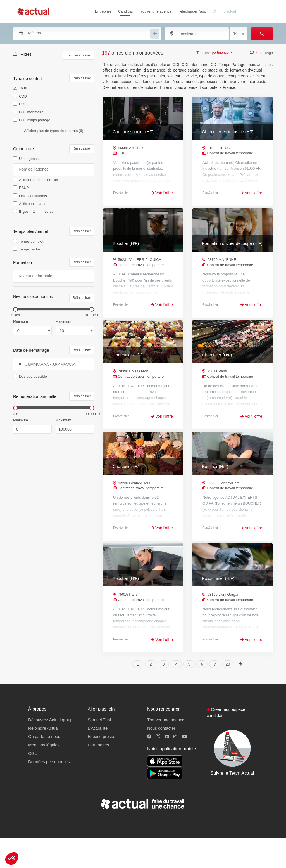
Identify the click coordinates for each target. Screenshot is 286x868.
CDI (22, 104)
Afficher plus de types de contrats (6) (53, 131)
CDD (23, 96)
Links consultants (33, 196)
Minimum (21, 321)
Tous (23, 88)
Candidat (125, 11)
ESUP (24, 188)
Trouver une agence (155, 11)
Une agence (29, 159)
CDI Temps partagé (35, 120)
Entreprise (103, 11)
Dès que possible (33, 376)
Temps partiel (30, 249)
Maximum (63, 321)
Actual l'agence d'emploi (38, 180)
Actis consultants (33, 204)
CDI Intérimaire (31, 112)
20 (228, 695)
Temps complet (31, 241)
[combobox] (84, 33)
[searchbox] (89, 33)
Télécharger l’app (192, 11)
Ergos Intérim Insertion (37, 211)
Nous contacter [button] (161, 759)
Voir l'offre (162, 193)
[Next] (240, 694)
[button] (12, 858)
